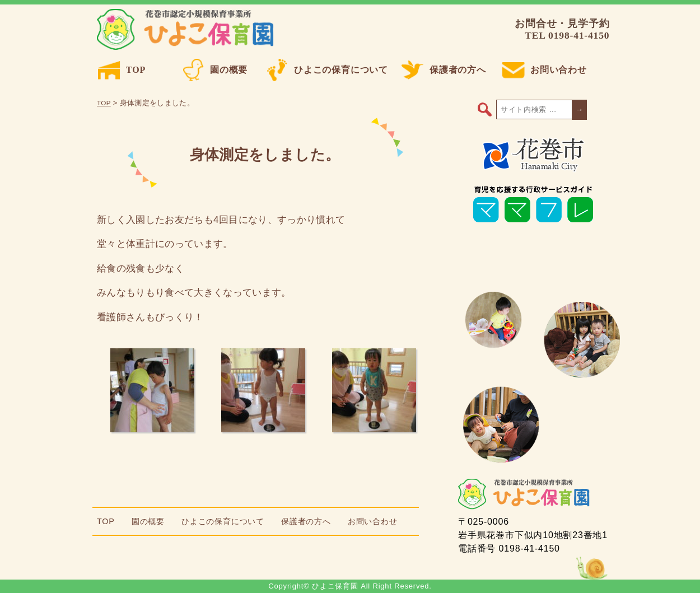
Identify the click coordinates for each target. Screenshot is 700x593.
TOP (122, 70)
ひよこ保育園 (187, 30)
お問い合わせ (545, 70)
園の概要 (215, 70)
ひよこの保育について (327, 70)
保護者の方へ (444, 70)
